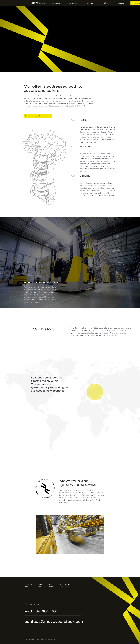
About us (56, 3)
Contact (90, 3)
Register (120, 3)
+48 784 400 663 (41, 611)
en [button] (105, 3)
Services (73, 3)
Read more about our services (38, 116)
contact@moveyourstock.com (54, 622)
